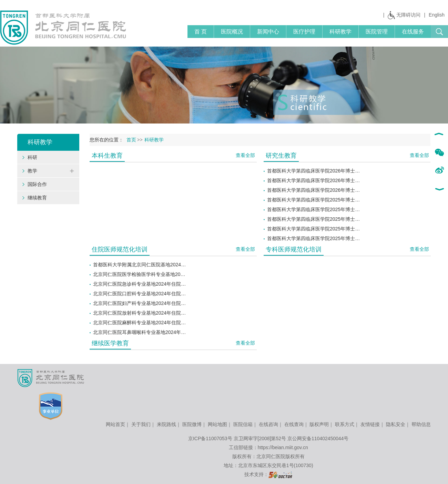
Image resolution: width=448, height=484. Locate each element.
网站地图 (217, 424)
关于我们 (141, 424)
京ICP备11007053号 (210, 438)
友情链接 (370, 424)
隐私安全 (396, 424)
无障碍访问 (408, 15)
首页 (131, 140)
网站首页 (115, 424)
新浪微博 (439, 171)
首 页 (201, 32)
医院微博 (192, 424)
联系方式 (345, 424)
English (437, 15)
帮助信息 (421, 424)
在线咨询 (268, 424)
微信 (439, 153)
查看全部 (245, 155)
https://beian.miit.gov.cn (283, 447)
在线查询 (294, 424)
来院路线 (166, 424)
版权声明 (319, 424)
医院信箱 (243, 424)
